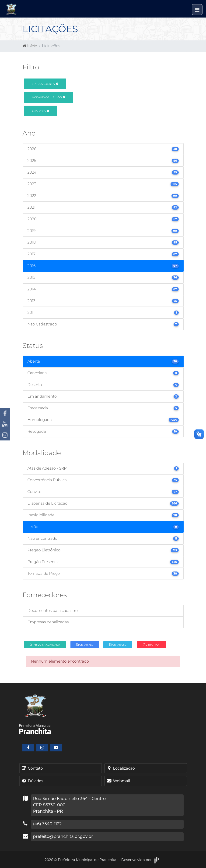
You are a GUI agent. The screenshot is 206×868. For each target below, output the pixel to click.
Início (30, 46)
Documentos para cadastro (53, 611)
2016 (40, 111)
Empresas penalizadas (48, 622)
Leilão (49, 97)
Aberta (45, 84)
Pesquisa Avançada (45, 645)
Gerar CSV (118, 645)
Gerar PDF (151, 645)
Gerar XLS (85, 645)
